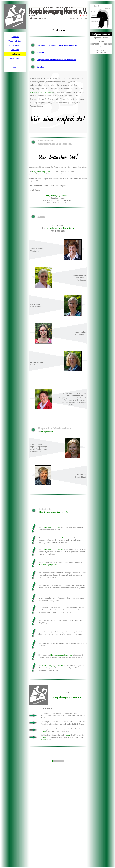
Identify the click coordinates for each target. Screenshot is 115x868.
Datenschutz (15, 58)
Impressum (15, 63)
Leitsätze (41, 67)
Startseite (15, 37)
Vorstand (41, 52)
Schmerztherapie (15, 45)
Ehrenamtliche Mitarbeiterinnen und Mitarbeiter (57, 45)
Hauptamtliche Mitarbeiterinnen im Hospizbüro (56, 60)
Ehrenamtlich (35, 135)
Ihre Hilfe (15, 50)
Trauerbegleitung (15, 41)
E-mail (15, 67)
